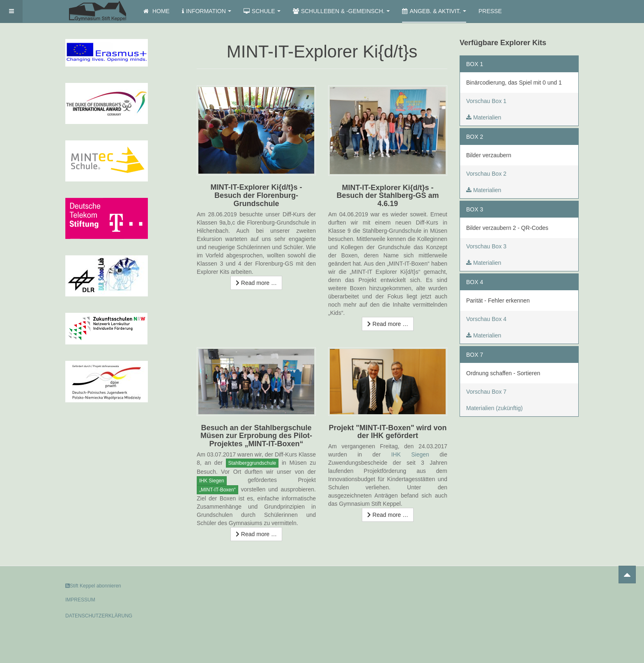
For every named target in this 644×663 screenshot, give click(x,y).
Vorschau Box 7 (486, 392)
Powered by (541, 593)
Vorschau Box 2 (486, 174)
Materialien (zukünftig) (494, 408)
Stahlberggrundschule (252, 463)
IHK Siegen (212, 481)
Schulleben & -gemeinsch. (342, 11)
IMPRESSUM (80, 600)
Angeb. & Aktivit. (434, 11)
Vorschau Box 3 (486, 246)
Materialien (484, 117)
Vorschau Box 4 (486, 319)
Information (207, 11)
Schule (262, 11)
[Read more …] (256, 283)
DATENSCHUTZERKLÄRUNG (99, 616)
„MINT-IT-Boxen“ (217, 490)
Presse (490, 11)
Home (156, 11)
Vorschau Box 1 (486, 101)
